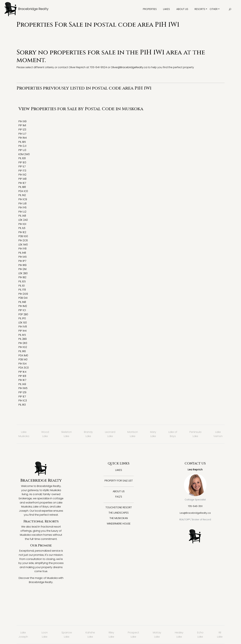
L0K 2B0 (23, 273)
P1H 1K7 (22, 380)
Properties (150, 9)
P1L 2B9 (23, 339)
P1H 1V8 (23, 327)
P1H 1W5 (23, 388)
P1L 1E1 (22, 286)
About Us (182, 9)
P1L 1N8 (22, 302)
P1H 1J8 (22, 204)
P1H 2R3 (23, 343)
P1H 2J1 (22, 146)
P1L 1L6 (22, 228)
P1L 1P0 (22, 318)
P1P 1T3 (22, 171)
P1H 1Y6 (22, 208)
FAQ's (119, 497)
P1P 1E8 (22, 376)
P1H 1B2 (22, 277)
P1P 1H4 (22, 331)
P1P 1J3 (22, 150)
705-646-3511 (195, 506)
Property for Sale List (119, 481)
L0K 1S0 (23, 323)
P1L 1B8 (22, 187)
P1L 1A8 (22, 216)
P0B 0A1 (23, 298)
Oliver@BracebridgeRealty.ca (129, 67)
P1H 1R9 (22, 265)
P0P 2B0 (23, 314)
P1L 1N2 (22, 195)
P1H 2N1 (22, 269)
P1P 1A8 (22, 179)
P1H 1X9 (22, 121)
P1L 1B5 (22, 142)
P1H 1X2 (22, 175)
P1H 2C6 (23, 240)
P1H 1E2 (22, 232)
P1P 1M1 (22, 125)
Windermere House (119, 524)
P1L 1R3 (22, 405)
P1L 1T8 (22, 290)
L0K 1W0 (23, 245)
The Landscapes (119, 513)
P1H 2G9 (23, 294)
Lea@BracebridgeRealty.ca (195, 513)
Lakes (167, 9)
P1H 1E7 (22, 183)
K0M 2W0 (24, 154)
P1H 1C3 (23, 401)
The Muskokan (119, 518)
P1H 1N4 (23, 138)
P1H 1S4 (22, 364)
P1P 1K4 (22, 372)
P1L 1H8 (22, 253)
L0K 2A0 (23, 220)
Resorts (200, 9)
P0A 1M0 (23, 355)
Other (214, 9)
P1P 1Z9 (22, 392)
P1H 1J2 (22, 212)
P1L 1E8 (22, 158)
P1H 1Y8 (22, 249)
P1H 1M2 (23, 306)
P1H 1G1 (22, 224)
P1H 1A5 (23, 257)
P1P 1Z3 (22, 130)
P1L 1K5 (22, 335)
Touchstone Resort (119, 507)
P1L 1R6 (22, 351)
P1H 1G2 (23, 347)
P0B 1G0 (23, 236)
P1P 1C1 (22, 310)
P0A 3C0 (24, 368)
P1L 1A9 (22, 384)
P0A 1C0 (23, 191)
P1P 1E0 (22, 162)
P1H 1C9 (23, 199)
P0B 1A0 (23, 359)
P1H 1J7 (22, 134)
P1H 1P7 (22, 261)
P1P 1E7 (22, 397)
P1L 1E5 (22, 281)
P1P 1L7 (22, 166)
